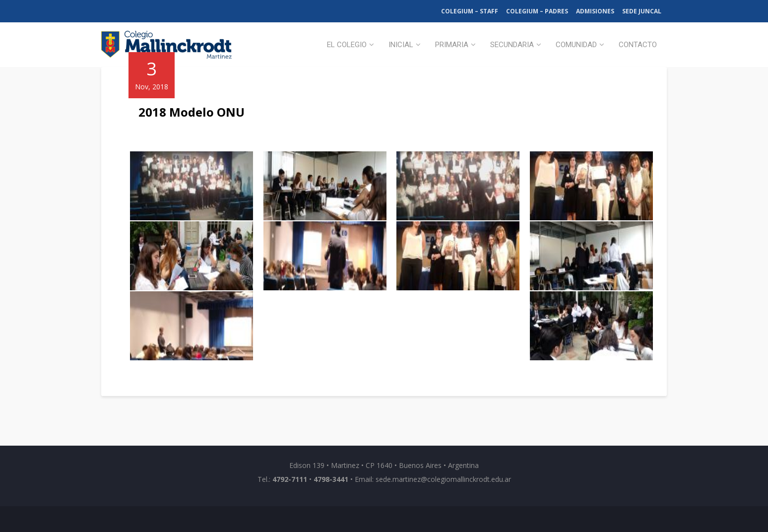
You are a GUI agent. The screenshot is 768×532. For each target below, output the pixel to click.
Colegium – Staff (470, 11)
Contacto (638, 45)
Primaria (452, 45)
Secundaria (512, 45)
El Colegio (347, 45)
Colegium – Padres (537, 11)
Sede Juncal (642, 11)
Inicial (401, 45)
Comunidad (576, 45)
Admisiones (595, 11)
